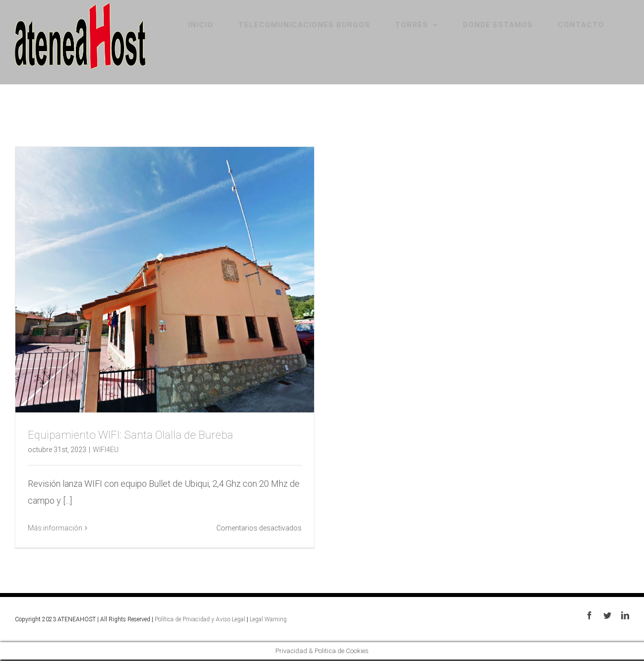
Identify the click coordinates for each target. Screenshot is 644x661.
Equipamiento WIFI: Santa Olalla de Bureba (130, 435)
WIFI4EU (106, 450)
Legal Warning (268, 619)
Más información (55, 528)
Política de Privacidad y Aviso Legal (200, 619)
